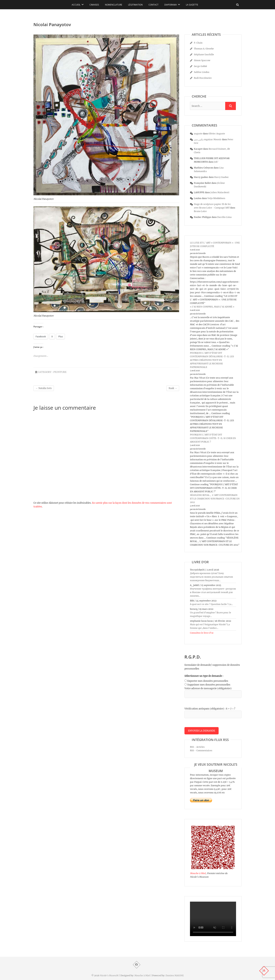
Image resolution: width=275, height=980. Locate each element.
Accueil (76, 5)
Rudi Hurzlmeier (203, 78)
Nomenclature (114, 5)
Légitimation (135, 5)
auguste (198, 134)
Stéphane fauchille (204, 54)
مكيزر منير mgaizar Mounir (208, 139)
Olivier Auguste (217, 134)
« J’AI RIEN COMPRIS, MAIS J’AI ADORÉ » (212, 307)
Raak (173, 388)
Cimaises (94, 5)
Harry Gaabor (221, 177)
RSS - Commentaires (201, 750)
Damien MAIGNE (175, 975)
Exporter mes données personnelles (208, 681)
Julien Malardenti (220, 192)
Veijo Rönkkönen (216, 198)
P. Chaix (198, 43)
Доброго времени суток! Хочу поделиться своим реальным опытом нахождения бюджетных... (211, 577)
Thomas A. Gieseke (204, 49)
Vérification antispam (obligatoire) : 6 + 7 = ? (210, 709)
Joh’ (216, 162)
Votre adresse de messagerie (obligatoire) (208, 688)
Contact (154, 5)
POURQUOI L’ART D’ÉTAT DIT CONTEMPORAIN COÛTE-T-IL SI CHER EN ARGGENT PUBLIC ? (213, 438)
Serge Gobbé (200, 66)
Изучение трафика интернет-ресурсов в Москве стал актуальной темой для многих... (213, 592)
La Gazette (192, 5)
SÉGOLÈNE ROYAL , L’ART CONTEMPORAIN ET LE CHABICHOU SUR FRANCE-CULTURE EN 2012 (215, 499)
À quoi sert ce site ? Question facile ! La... (211, 604)
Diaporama (171, 5)
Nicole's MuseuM (109, 975)
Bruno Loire (200, 211)
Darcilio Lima (224, 217)
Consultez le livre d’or (202, 633)
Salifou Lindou (202, 72)
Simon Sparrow (202, 60)
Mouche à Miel (198, 873)
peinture (60, 372)
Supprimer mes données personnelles (209, 685)
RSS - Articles (197, 747)
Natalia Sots (44, 388)
